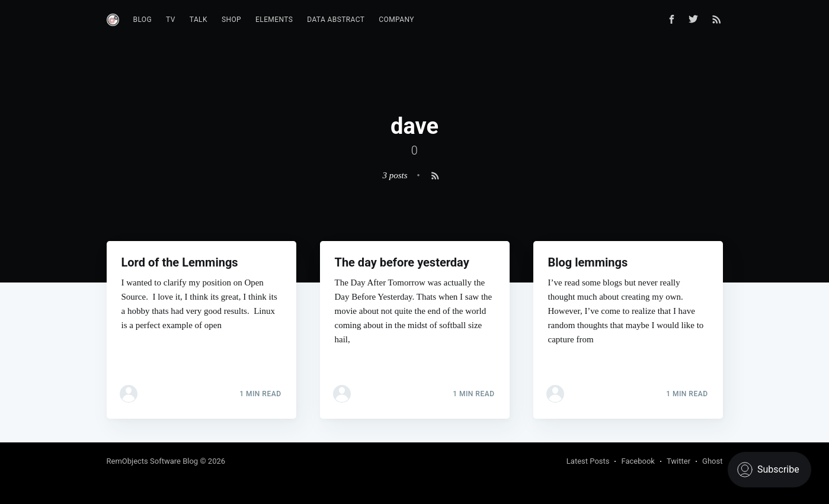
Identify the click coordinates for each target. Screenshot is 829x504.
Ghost (712, 461)
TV (171, 20)
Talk (199, 20)
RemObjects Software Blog (153, 461)
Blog (143, 20)
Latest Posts (588, 461)
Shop (231, 20)
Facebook (638, 461)
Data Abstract (336, 20)
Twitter (678, 461)
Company (396, 20)
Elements (274, 20)
